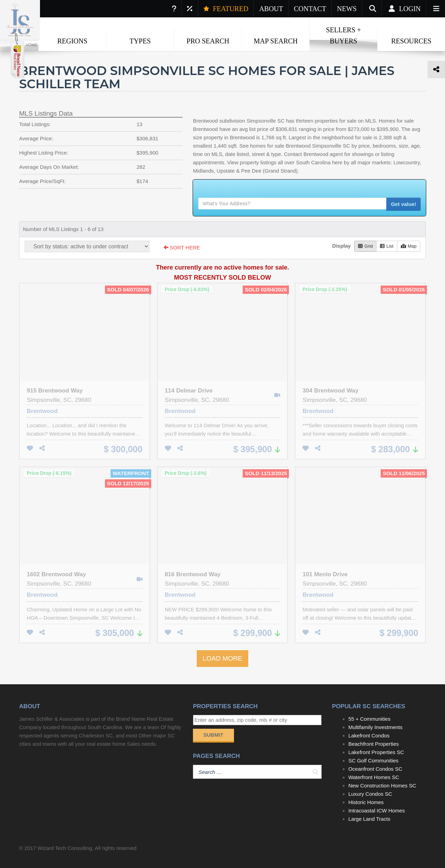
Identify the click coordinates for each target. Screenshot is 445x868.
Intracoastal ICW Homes (377, 811)
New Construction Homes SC (382, 786)
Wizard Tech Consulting (65, 848)
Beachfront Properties (374, 744)
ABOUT (271, 9)
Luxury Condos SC (370, 794)
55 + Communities (369, 719)
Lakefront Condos (369, 735)
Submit (213, 735)
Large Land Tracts (369, 819)
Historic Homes (366, 802)
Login (404, 9)
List (387, 246)
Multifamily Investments (375, 727)
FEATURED (226, 9)
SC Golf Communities (373, 760)
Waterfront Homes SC (374, 777)
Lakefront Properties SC (376, 752)
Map (409, 246)
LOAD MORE (222, 658)
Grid (366, 246)
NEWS (347, 9)
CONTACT (310, 9)
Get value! (403, 204)
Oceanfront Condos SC (375, 769)
